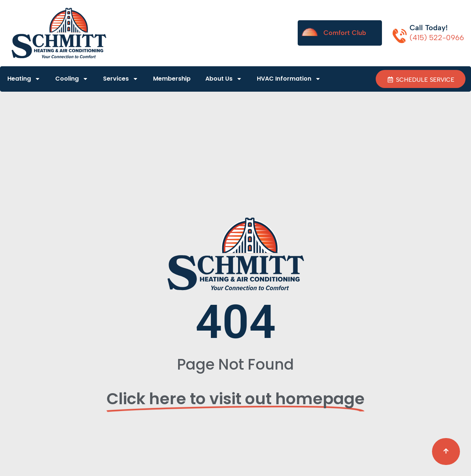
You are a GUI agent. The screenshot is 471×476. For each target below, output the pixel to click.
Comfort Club (345, 33)
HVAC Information (289, 79)
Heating (24, 79)
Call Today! (429, 28)
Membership (172, 79)
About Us (224, 79)
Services (121, 79)
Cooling (72, 79)
